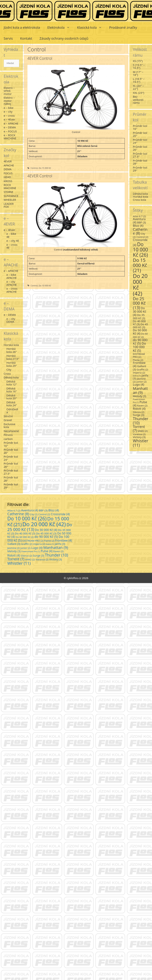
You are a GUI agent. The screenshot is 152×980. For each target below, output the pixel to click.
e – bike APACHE (12, 276)
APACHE (9, 165)
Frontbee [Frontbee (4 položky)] (64, 540)
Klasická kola (91, 27)
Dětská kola (11, 377)
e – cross (9, 116)
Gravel (8, 420)
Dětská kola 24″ (12, 404)
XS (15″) (138, 61)
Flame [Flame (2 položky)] (138, 360)
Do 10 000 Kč (45, 285)
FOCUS (8, 173)
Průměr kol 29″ (11, 486)
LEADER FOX (9, 205)
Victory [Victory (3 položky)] (139, 437)
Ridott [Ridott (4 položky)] (139, 409)
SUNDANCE (11, 196)
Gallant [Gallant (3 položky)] (14, 544)
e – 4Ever (9, 119)
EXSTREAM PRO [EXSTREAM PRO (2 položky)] (139, 356)
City (9, 370)
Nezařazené (11, 431)
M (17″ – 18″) (138, 73)
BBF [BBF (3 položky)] (141, 222)
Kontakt (26, 38)
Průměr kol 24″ (11, 458)
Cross (7, 374)
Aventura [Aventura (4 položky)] (30, 510)
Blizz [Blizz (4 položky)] (138, 226)
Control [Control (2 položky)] (142, 237)
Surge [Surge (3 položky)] (139, 415)
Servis (8, 38)
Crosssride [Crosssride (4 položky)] (60, 514)
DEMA (8, 169)
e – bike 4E (11, 235)
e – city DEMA (11, 320)
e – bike (9, 108)
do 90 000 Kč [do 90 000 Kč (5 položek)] (140, 342)
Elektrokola (60, 27)
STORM (8, 192)
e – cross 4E (12, 246)
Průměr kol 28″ (11, 479)
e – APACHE (11, 123)
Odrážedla (12, 411)
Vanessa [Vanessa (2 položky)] (139, 434)
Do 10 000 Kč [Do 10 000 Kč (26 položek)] (141, 250)
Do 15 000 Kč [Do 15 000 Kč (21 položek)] (140, 265)
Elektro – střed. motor (9, 91)
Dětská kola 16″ (12, 390)
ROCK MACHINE (10, 186)
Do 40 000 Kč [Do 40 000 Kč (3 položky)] (139, 323)
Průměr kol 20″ (11, 451)
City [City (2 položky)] (34, 514)
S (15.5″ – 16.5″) (139, 66)
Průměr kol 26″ (11, 465)
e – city (8, 112)
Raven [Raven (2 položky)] (142, 406)
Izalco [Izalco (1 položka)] (137, 376)
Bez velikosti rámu (138, 100)
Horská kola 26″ (12, 350)
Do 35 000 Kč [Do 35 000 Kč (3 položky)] (139, 316)
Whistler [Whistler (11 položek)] (141, 443)
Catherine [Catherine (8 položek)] (140, 231)
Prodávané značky (123, 27)
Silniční (8, 416)
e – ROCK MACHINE (10, 137)
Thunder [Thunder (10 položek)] (141, 421)
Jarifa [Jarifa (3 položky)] (60, 544)
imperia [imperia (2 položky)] (139, 373)
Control (34, 168)
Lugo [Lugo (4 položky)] (139, 385)
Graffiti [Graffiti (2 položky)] (142, 370)
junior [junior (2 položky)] (141, 382)
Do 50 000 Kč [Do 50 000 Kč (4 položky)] (140, 332)
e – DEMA (10, 127)
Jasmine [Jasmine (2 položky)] (14, 548)
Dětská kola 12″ (12, 383)
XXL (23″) (139, 93)
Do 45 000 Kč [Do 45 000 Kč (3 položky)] (140, 326)
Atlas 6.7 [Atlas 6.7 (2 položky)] (139, 216)
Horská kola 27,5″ (13, 357)
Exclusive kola (9, 426)
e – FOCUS (10, 131)
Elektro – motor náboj (9, 101)
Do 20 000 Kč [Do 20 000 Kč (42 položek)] (140, 285)
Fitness (8, 435)
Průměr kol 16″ (11, 444)
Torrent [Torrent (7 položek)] (139, 429)
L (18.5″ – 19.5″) (139, 80)
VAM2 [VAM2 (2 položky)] (143, 431)
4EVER (8, 161)
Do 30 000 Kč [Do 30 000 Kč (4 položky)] (140, 311)
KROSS (8, 181)
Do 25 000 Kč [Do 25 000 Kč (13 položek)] (139, 303)
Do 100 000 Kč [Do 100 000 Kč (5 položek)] (139, 347)
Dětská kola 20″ (12, 397)
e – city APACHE (12, 283)
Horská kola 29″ (12, 364)
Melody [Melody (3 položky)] (140, 396)
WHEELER (10, 200)
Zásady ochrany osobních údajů (64, 38)
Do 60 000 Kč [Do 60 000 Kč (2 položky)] (140, 335)
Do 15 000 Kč (45, 168)
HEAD (7, 177)
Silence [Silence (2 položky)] (139, 412)
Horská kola (11, 345)
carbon (8, 439)
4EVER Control (40, 58)
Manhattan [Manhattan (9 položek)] (140, 390)
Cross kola (140, 200)
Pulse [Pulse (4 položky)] (47, 551)
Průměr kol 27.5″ (11, 472)
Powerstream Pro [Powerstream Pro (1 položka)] (31, 551)
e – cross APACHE (12, 290)
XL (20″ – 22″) (138, 87)
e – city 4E (13, 241)
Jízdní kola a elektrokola (22, 27)
